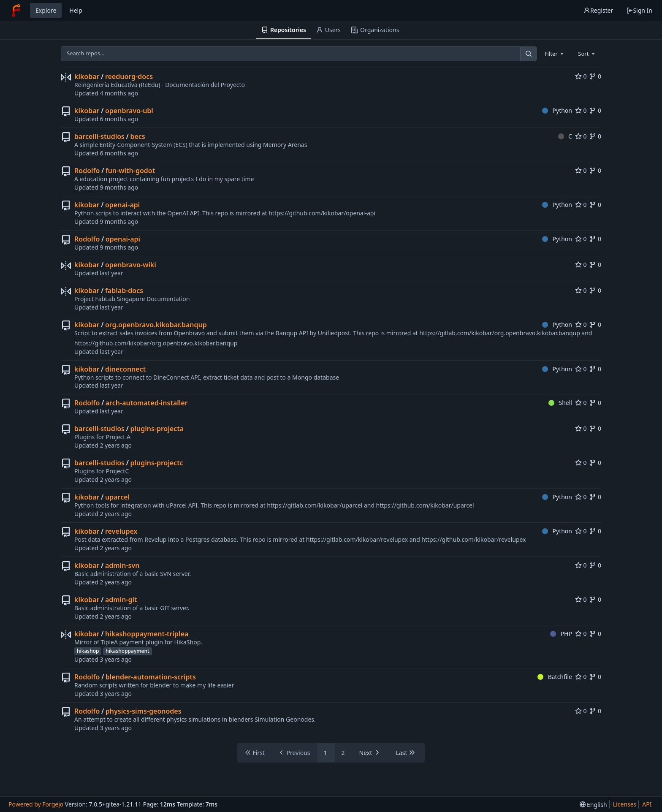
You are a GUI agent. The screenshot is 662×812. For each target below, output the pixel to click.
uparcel (117, 497)
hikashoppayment (127, 651)
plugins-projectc (156, 463)
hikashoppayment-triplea (147, 634)
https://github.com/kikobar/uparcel (425, 505)
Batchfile (555, 677)
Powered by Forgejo (36, 804)
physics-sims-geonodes (144, 711)
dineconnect (125, 369)
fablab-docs (124, 291)
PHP (561, 634)
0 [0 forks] (595, 76)
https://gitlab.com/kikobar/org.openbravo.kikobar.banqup (500, 333)
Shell (560, 403)
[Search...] (528, 54)
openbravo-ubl (129, 111)
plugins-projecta (157, 429)
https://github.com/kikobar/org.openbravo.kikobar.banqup (156, 343)
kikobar (87, 76)
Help (76, 10)
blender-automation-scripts (151, 677)
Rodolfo (87, 171)
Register (598, 10)
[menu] (593, 805)
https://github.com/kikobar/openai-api (322, 213)
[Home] (16, 11)
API (647, 804)
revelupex (121, 531)
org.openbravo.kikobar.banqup (156, 325)
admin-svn (122, 565)
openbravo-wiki (131, 265)
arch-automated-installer (147, 403)
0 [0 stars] (581, 76)
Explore (46, 10)
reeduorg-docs (129, 76)
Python (557, 110)
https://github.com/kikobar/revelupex (473, 539)
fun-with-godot (130, 171)
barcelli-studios (99, 136)
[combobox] (555, 54)
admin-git (121, 600)
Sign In (639, 10)
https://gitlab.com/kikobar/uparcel (315, 505)
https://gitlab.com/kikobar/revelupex (357, 539)
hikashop (88, 651)
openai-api (122, 205)
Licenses (625, 804)
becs (137, 136)
